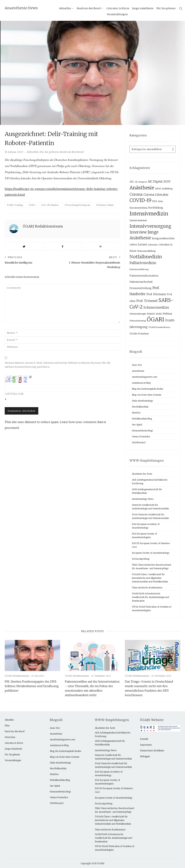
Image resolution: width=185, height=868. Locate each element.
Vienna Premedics (141, 437)
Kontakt (144, 739)
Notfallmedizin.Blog (142, 419)
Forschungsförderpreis (78, 205)
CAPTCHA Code (14, 394)
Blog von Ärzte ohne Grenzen (147, 395)
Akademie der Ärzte (142, 474)
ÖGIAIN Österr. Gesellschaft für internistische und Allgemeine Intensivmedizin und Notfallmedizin (150, 578)
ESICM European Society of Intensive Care (151, 545)
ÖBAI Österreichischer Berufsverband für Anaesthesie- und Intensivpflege (151, 567)
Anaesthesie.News (21, 8)
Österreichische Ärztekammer (147, 588)
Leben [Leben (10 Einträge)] (133, 245)
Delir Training (16, 205)
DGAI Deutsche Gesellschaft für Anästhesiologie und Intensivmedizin (150, 516)
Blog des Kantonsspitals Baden (148, 389)
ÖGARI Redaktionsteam (43, 226)
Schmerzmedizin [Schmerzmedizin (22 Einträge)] (156, 307)
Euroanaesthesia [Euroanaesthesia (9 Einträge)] (138, 208)
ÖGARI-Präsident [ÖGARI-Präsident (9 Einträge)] (139, 334)
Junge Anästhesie (143, 8)
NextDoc (136, 413)
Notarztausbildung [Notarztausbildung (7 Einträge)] (147, 251)
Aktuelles (65, 8)
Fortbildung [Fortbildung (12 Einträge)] (156, 208)
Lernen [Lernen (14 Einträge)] (143, 244)
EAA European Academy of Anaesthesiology (146, 526)
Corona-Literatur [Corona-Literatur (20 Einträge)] (156, 195)
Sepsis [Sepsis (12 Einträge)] (151, 314)
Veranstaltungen (117, 14)
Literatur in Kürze (14, 743)
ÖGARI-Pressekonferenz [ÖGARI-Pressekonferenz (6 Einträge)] (159, 327)
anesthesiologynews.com (145, 377)
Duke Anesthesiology (142, 401)
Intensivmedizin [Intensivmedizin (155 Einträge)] (149, 214)
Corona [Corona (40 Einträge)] (136, 194)
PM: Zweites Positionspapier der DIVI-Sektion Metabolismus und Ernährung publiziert (32, 686)
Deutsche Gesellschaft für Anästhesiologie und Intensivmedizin (150, 507)
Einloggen (145, 756)
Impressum (146, 745)
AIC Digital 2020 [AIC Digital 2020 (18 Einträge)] (159, 181)
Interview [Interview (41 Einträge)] (138, 232)
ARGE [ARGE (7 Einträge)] (158, 189)
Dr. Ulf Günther (51, 205)
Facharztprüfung (141, 559)
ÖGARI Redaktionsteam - (18, 676)
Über (7, 726)
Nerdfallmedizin (140, 407)
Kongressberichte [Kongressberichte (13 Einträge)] (163, 238)
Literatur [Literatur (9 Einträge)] (153, 245)
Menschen (10, 737)
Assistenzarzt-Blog (141, 383)
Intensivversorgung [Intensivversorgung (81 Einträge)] (150, 226)
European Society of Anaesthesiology (151, 553)
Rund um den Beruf (89, 8)
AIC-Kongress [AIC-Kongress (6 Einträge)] (141, 182)
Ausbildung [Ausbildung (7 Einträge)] (167, 189)
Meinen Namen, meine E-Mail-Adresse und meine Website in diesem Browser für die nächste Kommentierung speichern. (58, 365)
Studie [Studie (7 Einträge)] (159, 314)
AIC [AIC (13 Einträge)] (132, 182)
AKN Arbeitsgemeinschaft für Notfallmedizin (147, 491)
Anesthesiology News (143, 499)
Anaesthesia (138, 371)
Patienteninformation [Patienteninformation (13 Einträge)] (144, 276)
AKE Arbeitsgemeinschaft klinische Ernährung (150, 482)
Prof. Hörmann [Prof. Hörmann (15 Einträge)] (156, 294)
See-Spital (137, 425)
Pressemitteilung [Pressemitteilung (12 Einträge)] (141, 288)
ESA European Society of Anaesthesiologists (144, 535)
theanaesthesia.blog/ (142, 431)
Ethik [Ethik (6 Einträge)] (161, 201)
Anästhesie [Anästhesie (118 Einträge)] (142, 188)
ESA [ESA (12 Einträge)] (155, 201)
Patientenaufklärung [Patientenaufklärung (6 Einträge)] (139, 269)
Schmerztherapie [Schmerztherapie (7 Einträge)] (138, 314)
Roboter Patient (106, 205)
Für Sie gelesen (166, 8)
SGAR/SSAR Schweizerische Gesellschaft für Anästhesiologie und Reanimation (150, 597)
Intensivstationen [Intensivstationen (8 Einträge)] (138, 220)
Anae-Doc (137, 365)
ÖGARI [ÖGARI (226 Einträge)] (155, 320)
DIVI (33, 205)
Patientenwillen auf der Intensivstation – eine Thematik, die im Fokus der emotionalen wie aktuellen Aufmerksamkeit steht (92, 688)
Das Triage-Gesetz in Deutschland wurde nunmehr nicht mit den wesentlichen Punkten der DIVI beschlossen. (149, 688)
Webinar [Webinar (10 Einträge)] (167, 314)
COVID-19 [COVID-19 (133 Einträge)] (140, 200)
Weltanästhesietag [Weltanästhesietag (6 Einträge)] (138, 321)
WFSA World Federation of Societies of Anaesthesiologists (152, 609)
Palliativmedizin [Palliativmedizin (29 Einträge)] (143, 263)
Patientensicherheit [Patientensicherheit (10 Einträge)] (141, 282)
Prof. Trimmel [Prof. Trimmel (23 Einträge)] (147, 301)
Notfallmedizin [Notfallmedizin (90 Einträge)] (146, 257)
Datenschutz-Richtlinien (152, 751)
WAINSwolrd (139, 443)
